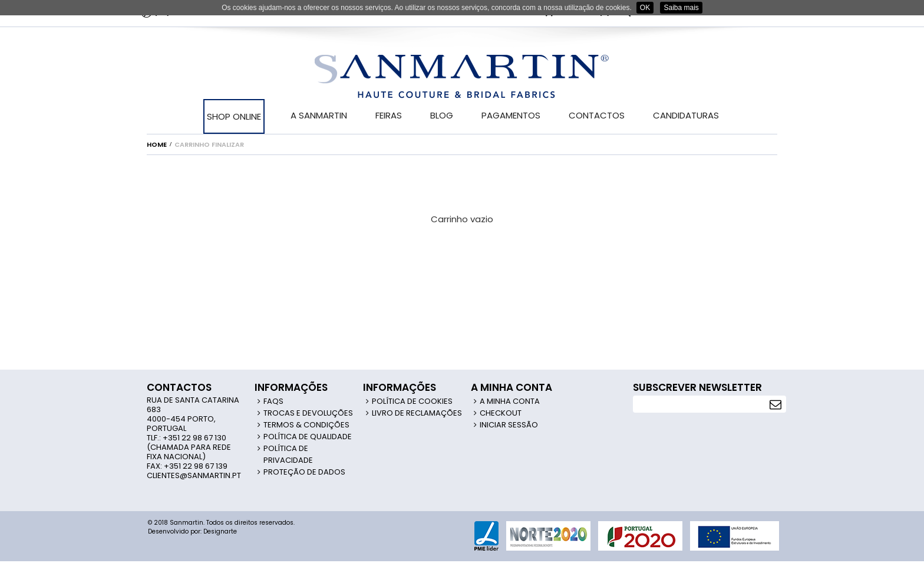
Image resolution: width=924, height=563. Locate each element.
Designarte (220, 531)
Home (157, 144)
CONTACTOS (597, 115)
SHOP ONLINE (234, 116)
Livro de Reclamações (417, 413)
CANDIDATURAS (686, 115)
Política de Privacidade (288, 454)
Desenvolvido (168, 531)
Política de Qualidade (308, 437)
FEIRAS (389, 115)
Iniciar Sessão (509, 425)
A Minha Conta (510, 401)
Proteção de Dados (304, 472)
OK (645, 8)
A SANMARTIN (319, 115)
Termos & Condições (306, 425)
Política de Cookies (412, 401)
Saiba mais (681, 8)
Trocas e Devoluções (308, 413)
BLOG (442, 115)
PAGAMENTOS (511, 115)
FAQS (273, 401)
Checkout (501, 413)
